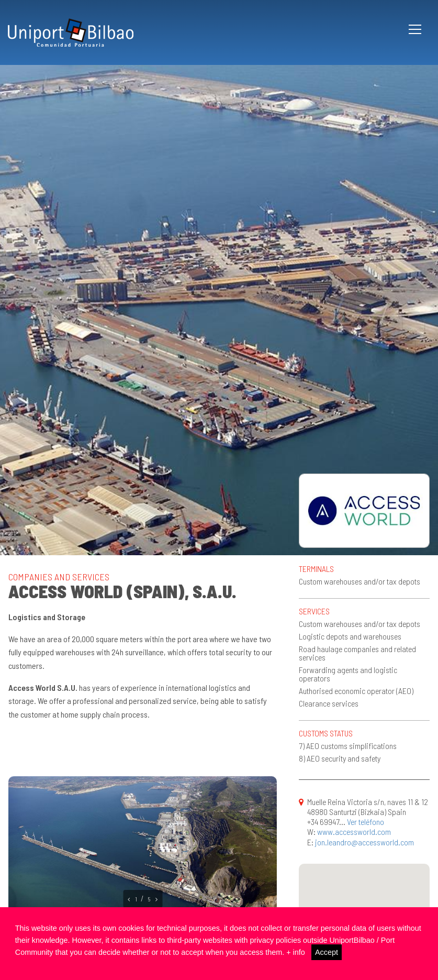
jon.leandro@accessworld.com (364, 842)
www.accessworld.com (354, 832)
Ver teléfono (366, 822)
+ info (296, 952)
